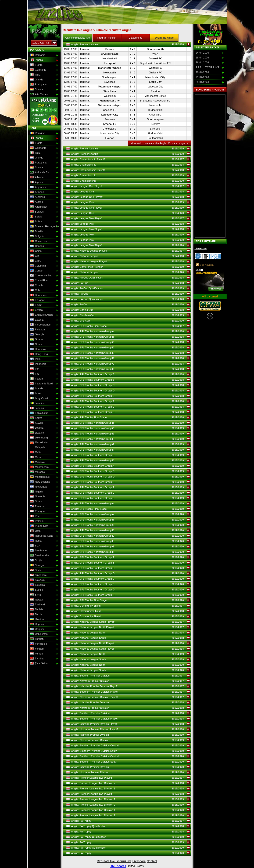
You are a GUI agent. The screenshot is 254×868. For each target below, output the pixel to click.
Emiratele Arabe (41, 315)
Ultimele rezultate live (78, 38)
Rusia (35, 541)
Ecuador (37, 300)
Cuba (35, 290)
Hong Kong (39, 354)
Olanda (36, 80)
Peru (35, 516)
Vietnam (37, 649)
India (35, 359)
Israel (35, 394)
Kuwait (36, 423)
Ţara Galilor (39, 664)
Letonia (36, 428)
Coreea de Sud (41, 276)
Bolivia (36, 222)
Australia (37, 197)
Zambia (36, 659)
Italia (35, 75)
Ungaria (37, 624)
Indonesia (38, 364)
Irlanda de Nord (41, 384)
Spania (36, 90)
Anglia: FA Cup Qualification (128, 278)
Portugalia (38, 85)
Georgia (37, 335)
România (37, 55)
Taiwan (36, 600)
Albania (36, 177)
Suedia (36, 590)
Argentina (38, 187)
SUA (35, 546)
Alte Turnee (39, 94)
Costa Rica (38, 281)
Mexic (36, 457)
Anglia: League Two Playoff (128, 218)
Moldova (37, 462)
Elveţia (36, 310)
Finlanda (37, 330)
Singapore (38, 575)
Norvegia (37, 497)
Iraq (34, 374)
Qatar (35, 531)
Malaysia (37, 448)
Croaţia (36, 286)
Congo (36, 271)
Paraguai (37, 511)
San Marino (39, 551)
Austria (36, 202)
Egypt (35, 305)
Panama (37, 506)
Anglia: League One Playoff (128, 186)
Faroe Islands (40, 325)
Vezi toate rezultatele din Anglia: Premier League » (160, 143)
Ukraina (37, 619)
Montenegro (39, 467)
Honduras (38, 349)
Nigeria (36, 492)
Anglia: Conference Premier (128, 267)
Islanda (36, 389)
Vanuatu (37, 639)
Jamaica (37, 403)
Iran (34, 369)
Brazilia (36, 231)
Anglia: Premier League (128, 44)
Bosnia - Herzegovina (44, 227)
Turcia (36, 615)
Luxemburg (39, 438)
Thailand (37, 605)
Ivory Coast (39, 398)
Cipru (35, 261)
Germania (38, 70)
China (36, 251)
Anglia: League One (128, 192)
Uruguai (37, 629)
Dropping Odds (164, 38)
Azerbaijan (38, 207)
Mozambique (39, 477)
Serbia (36, 570)
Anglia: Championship (128, 165)
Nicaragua (38, 487)
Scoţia (36, 561)
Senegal (37, 565)
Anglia (36, 60)
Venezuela (38, 644)
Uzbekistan (38, 634)
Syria (35, 595)
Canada (37, 246)
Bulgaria (37, 236)
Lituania (37, 433)
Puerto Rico (39, 526)
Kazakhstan (39, 413)
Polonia (36, 521)
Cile (34, 256)
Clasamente (136, 38)
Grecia (36, 344)
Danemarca (39, 295)
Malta (35, 452)
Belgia (36, 217)
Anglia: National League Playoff (128, 251)
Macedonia (38, 443)
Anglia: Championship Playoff (128, 159)
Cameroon (38, 241)
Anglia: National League (128, 256)
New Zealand (40, 482)
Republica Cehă (41, 536)
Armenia (37, 192)
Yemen (36, 654)
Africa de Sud (40, 173)
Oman (36, 502)
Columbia (38, 266)
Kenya (36, 418)
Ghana (36, 340)
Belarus (36, 212)
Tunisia (36, 610)
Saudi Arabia (39, 556)
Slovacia (37, 580)
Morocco (37, 472)
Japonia (37, 408)
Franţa (36, 65)
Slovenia (37, 585)
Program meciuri (107, 38)
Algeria (36, 182)
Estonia (36, 320)
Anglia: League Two (128, 224)
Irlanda (36, 379)
